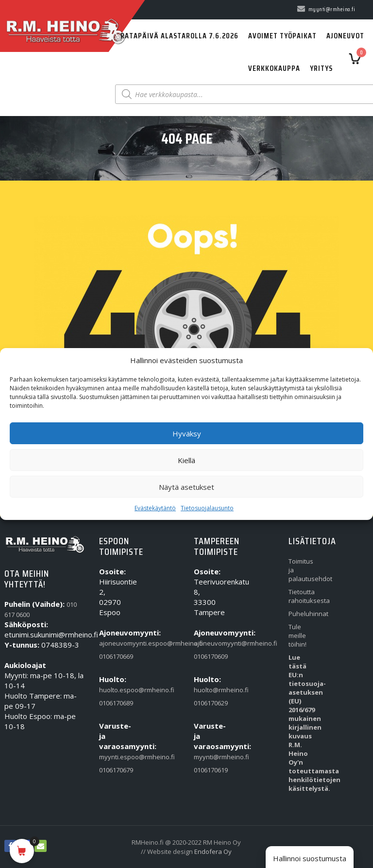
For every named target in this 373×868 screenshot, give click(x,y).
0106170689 (112, 703)
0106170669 (112, 656)
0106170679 (112, 770)
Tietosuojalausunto (207, 508)
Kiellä (186, 460)
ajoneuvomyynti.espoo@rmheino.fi (112, 643)
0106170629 (207, 703)
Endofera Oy (213, 851)
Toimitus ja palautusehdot (302, 570)
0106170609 (207, 656)
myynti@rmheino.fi (207, 757)
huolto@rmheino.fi (207, 690)
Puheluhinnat (302, 614)
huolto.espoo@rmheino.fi (112, 690)
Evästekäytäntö (155, 508)
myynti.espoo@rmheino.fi (112, 757)
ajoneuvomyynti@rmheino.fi (207, 643)
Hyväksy (187, 434)
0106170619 (207, 770)
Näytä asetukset (186, 487)
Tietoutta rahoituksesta (302, 596)
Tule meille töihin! (297, 635)
